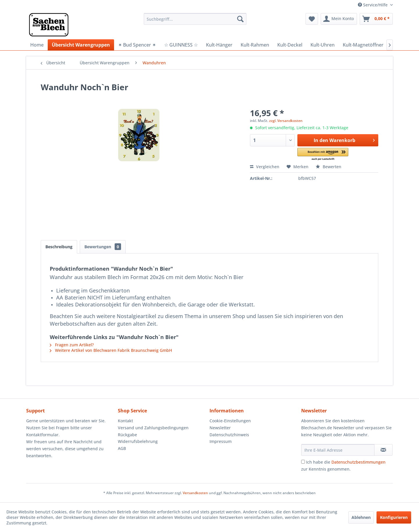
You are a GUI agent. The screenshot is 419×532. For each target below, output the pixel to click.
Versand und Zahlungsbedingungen (153, 428)
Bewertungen (103, 247)
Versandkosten (195, 493)
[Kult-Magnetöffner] (363, 45)
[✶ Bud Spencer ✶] (137, 45)
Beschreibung (59, 247)
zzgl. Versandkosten (286, 121)
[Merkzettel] (312, 19)
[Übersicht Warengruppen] (81, 45)
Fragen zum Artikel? (72, 345)
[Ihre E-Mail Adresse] (338, 450)
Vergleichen (265, 167)
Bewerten (329, 167)
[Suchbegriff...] (195, 19)
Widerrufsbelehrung (138, 441)
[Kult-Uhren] (323, 45)
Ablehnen (361, 517)
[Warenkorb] (376, 19)
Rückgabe (127, 435)
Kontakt (125, 421)
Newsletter (220, 428)
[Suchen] (240, 19)
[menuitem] (195, 19)
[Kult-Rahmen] (255, 45)
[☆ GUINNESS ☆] (181, 45)
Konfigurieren (394, 517)
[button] (323, 154)
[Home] (37, 45)
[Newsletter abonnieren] (383, 450)
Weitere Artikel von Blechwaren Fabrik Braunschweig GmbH (111, 350)
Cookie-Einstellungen (230, 421)
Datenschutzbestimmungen (358, 462)
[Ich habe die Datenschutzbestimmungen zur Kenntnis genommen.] (303, 462)
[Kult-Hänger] (219, 45)
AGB (122, 448)
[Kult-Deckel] (290, 45)
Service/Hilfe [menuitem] (373, 5)
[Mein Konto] (339, 19)
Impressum (221, 441)
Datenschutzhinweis (229, 435)
